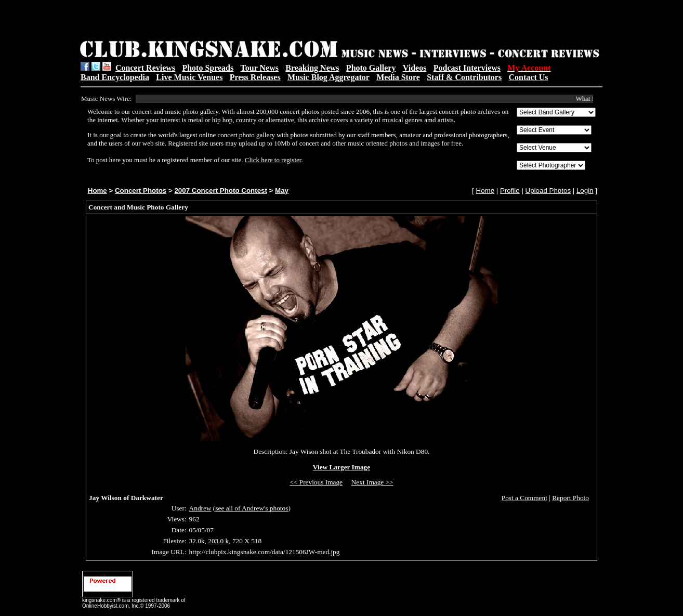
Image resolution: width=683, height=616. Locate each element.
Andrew (200, 508)
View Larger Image (342, 467)
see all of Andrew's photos (252, 508)
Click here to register (273, 160)
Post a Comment (524, 498)
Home (97, 191)
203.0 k (218, 541)
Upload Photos (548, 191)
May (282, 191)
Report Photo (570, 498)
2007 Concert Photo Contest (220, 191)
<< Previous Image (316, 482)
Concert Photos (141, 191)
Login (585, 191)
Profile (510, 191)
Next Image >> (372, 482)
